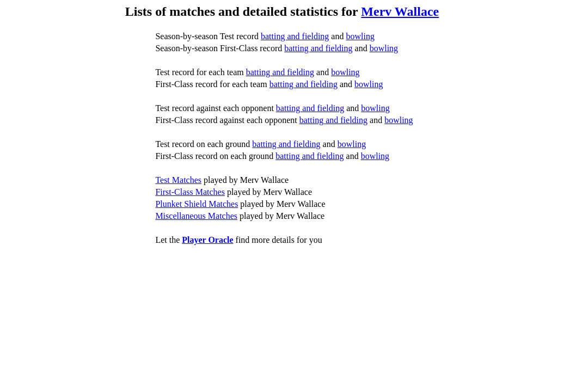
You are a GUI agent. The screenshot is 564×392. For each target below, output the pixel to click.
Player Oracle (207, 240)
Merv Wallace (400, 11)
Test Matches (178, 180)
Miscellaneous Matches (196, 216)
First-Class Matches (190, 192)
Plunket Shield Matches (197, 204)
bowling (360, 36)
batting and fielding (295, 36)
